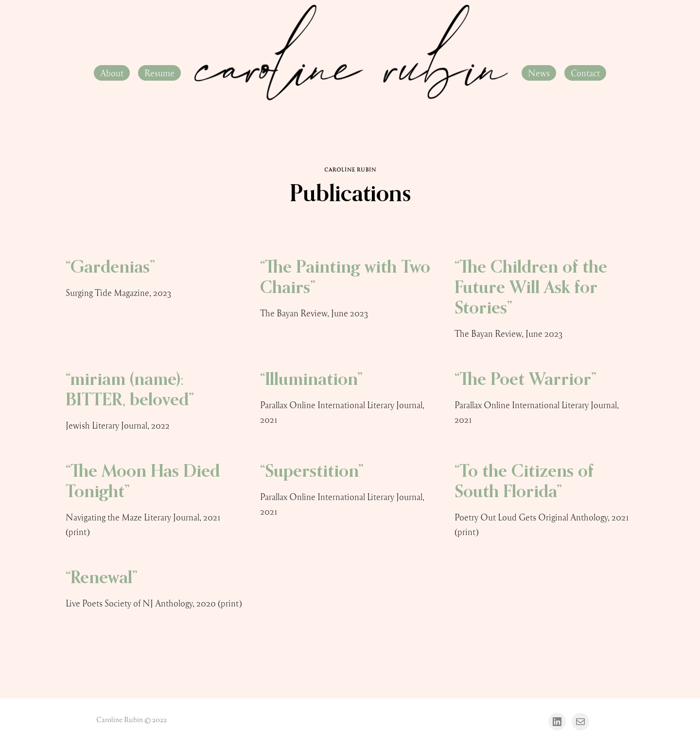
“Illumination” (311, 380)
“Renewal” (102, 578)
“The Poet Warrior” (525, 380)
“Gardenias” (110, 268)
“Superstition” (312, 472)
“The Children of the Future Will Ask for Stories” (531, 288)
